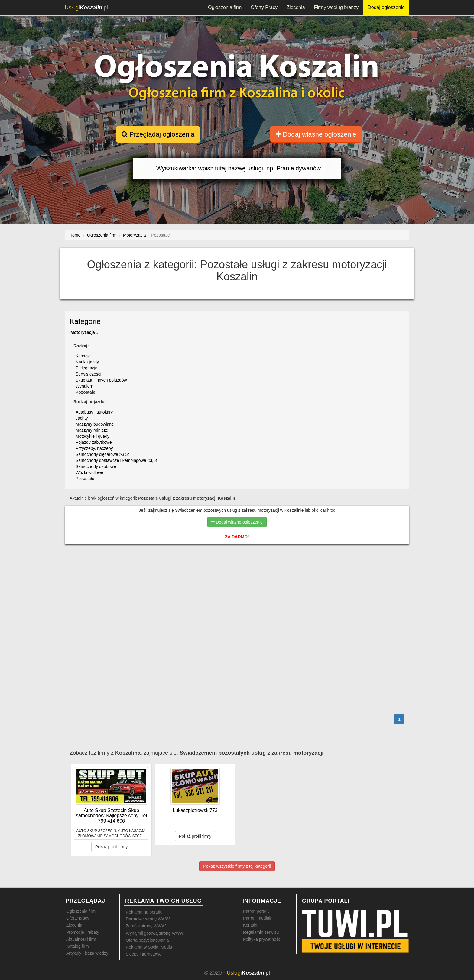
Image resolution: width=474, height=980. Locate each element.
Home (75, 235)
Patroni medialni (258, 918)
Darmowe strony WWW (148, 919)
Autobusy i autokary (94, 412)
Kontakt (250, 925)
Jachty (82, 418)
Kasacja (83, 356)
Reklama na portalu (144, 912)
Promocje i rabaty (83, 932)
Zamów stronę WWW (146, 926)
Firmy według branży (336, 7)
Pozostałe (85, 479)
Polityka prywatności (262, 939)
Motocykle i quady (93, 436)
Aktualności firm (81, 939)
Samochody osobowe (96, 466)
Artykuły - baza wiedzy (87, 953)
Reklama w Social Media (149, 947)
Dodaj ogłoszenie (386, 7)
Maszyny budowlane (95, 424)
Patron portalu (256, 911)
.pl (86, 8)
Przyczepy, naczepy (94, 448)
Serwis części (88, 374)
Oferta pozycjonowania (147, 940)
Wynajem (84, 386)
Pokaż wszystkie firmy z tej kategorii (237, 866)
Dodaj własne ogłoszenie (316, 134)
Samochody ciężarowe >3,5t (102, 454)
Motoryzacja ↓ (84, 332)
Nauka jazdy (87, 362)
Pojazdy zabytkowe (94, 442)
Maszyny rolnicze (92, 430)
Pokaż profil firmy (111, 847)
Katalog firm (78, 946)
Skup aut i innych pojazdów (101, 380)
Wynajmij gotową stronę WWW (155, 933)
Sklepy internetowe (144, 954)
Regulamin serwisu (261, 932)
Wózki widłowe (89, 472)
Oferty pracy (78, 918)
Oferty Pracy (264, 7)
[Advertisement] (237, 575)
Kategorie (85, 321)
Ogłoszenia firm (225, 7)
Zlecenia (296, 7)
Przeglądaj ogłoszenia (158, 134)
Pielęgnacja (86, 368)
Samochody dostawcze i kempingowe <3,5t (116, 460)
